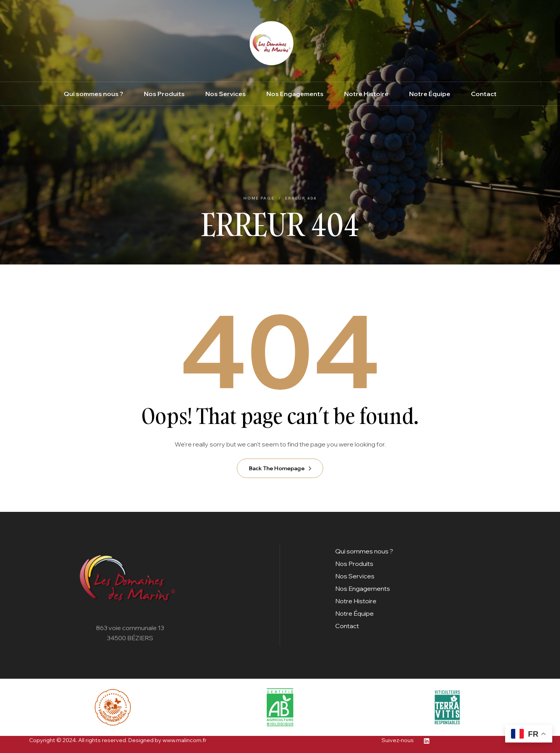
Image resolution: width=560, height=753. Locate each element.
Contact (347, 626)
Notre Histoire (356, 601)
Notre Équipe (354, 613)
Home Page (259, 198)
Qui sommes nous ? (364, 551)
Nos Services (355, 576)
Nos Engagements (363, 588)
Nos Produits (354, 564)
